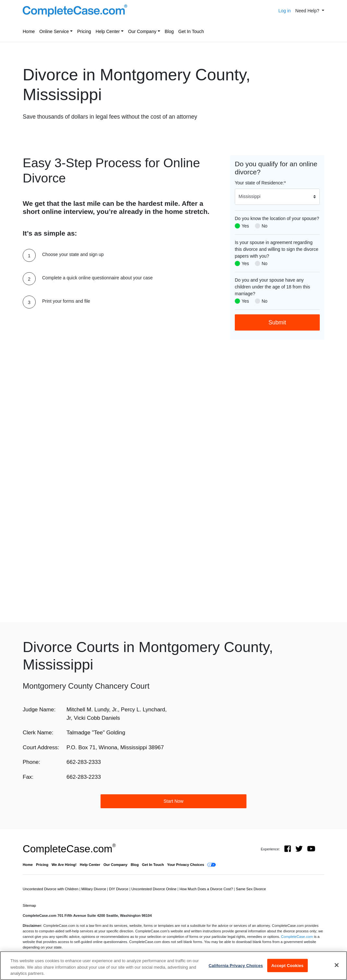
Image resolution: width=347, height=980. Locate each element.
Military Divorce (94, 889)
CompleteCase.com (69, 849)
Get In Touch (191, 31)
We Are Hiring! (64, 865)
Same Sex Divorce (251, 889)
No (265, 226)
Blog (169, 31)
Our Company (142, 31)
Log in (284, 11)
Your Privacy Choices (185, 865)
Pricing (84, 31)
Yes (245, 226)
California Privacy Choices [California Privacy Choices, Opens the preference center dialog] (236, 965)
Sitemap (29, 905)
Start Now (173, 801)
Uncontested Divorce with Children (51, 889)
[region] (173, 966)
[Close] (337, 965)
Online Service (54, 31)
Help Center (108, 31)
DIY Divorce (119, 889)
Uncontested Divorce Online (154, 889)
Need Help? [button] (308, 11)
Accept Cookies (287, 965)
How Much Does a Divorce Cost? (207, 889)
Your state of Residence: (260, 183)
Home (29, 31)
